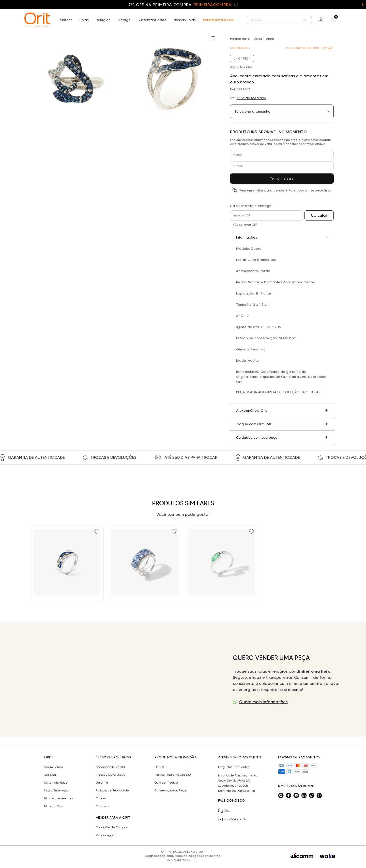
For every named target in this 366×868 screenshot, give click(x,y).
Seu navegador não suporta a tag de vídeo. (119, 679)
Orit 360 (160, 767)
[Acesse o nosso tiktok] (312, 796)
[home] (37, 20)
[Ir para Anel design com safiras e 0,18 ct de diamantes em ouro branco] (67, 564)
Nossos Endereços (56, 790)
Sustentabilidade (152, 20)
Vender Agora (106, 835)
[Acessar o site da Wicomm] (302, 856)
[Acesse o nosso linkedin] (304, 796)
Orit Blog (50, 775)
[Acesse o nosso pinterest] (319, 796)
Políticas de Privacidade (112, 790)
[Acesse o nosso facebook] (288, 796)
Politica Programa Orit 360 (173, 775)
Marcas (66, 20)
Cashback (102, 806)
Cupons (101, 798)
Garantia (102, 783)
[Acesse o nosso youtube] (296, 796)
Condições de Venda (110, 767)
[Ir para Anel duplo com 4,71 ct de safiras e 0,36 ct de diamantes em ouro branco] (144, 564)
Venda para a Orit (218, 20)
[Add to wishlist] (213, 39)
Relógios (103, 20)
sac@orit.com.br (232, 819)
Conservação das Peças (171, 790)
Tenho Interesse (282, 178)
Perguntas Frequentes (234, 767)
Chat (224, 811)
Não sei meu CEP (245, 224)
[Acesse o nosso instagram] (281, 796)
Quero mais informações (263, 702)
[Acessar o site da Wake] (327, 856)
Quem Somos (53, 767)
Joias (84, 20)
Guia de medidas (166, 783)
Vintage (124, 20)
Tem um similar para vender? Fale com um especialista (285, 190)
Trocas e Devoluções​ (110, 775)
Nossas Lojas (185, 20)
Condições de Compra (111, 827)
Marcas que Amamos (59, 798)
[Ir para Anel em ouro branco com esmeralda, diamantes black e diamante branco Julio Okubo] (222, 564)
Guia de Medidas (251, 98)
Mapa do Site (53, 806)
